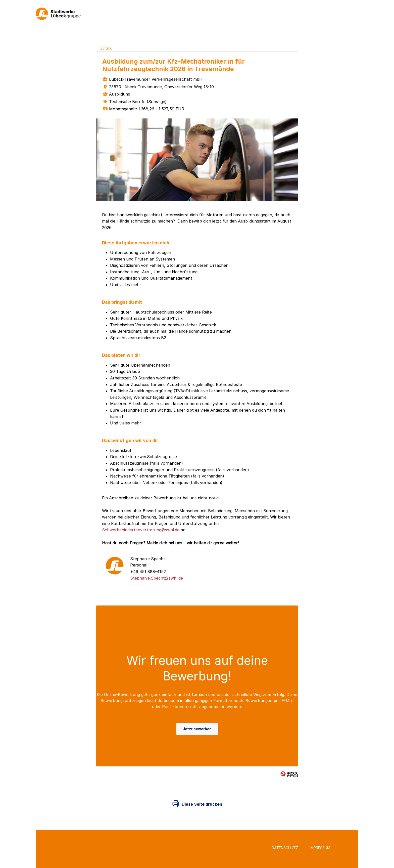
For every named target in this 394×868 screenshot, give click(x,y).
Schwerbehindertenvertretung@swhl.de (141, 530)
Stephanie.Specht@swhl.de (157, 578)
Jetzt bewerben (197, 729)
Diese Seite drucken (202, 804)
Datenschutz (285, 848)
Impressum (320, 848)
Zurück (106, 48)
